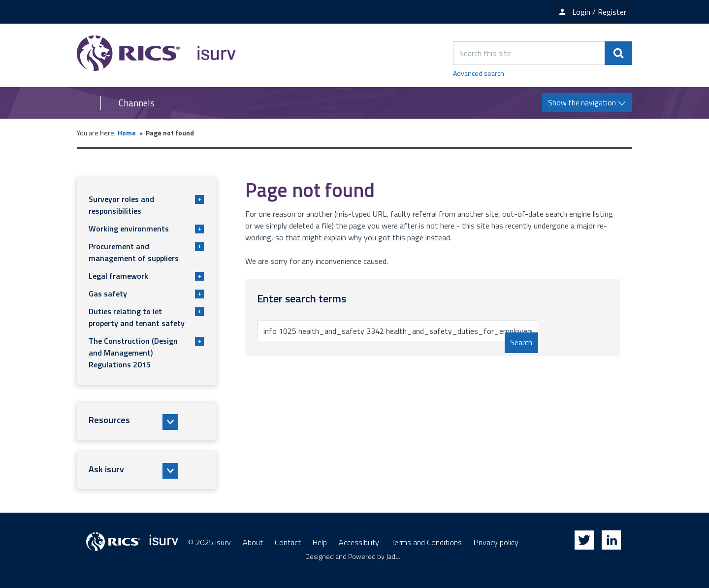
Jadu (392, 556)
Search (521, 343)
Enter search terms (294, 320)
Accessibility (359, 542)
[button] (146, 422)
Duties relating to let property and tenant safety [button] (146, 317)
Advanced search (479, 73)
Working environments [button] (146, 229)
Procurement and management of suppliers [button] (146, 252)
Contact (288, 542)
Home (127, 133)
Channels (137, 103)
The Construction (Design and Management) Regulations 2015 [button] (146, 353)
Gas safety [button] (146, 294)
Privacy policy (496, 542)
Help (320, 542)
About (253, 542)
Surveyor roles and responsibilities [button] (146, 205)
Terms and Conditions (426, 542)
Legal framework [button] (146, 276)
